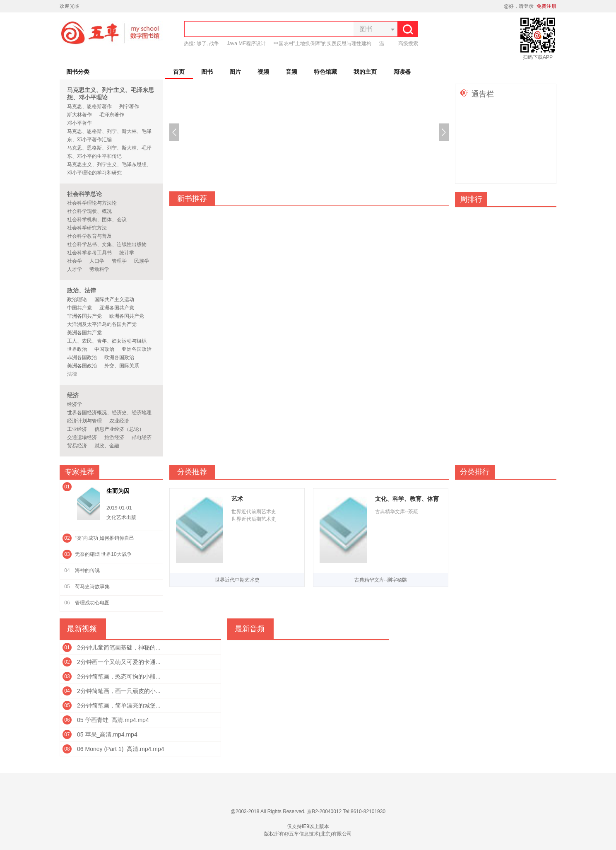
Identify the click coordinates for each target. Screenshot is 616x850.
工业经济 (77, 429)
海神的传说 (87, 570)
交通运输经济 (82, 437)
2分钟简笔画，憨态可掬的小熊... (119, 676)
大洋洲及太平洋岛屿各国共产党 (102, 324)
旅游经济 (114, 437)
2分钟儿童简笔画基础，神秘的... (119, 647)
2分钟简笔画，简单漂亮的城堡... (119, 705)
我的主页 (365, 72)
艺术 (237, 499)
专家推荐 (79, 472)
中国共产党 (79, 308)
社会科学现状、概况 (89, 211)
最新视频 (82, 629)
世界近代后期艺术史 (254, 519)
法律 (72, 374)
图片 (235, 72)
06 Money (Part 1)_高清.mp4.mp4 (121, 749)
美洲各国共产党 (84, 333)
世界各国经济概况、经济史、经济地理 (109, 413)
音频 (291, 72)
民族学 (142, 261)
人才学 (75, 269)
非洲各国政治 (82, 357)
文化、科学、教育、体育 (407, 499)
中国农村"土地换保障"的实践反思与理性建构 (323, 43)
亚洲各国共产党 (117, 308)
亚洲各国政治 (137, 349)
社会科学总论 (84, 194)
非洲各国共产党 (84, 316)
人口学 (97, 261)
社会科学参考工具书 (89, 253)
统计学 (127, 253)
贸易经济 (77, 446)
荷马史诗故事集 (92, 587)
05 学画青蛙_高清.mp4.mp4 (113, 720)
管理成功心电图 (92, 603)
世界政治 (77, 349)
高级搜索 (408, 43)
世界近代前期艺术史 (254, 512)
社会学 (75, 261)
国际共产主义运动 (114, 299)
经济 (73, 395)
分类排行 (475, 472)
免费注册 (546, 6)
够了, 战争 (208, 43)
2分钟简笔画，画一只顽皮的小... (119, 691)
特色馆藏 (325, 72)
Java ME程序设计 (247, 43)
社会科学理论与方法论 (92, 203)
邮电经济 (142, 437)
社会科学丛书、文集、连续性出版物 (107, 244)
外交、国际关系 (122, 366)
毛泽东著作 (112, 115)
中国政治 (104, 349)
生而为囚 (118, 491)
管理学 (119, 261)
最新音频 (250, 629)
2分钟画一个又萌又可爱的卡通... (119, 662)
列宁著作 (129, 106)
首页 (179, 72)
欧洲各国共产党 (127, 316)
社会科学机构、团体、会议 (97, 220)
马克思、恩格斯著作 (89, 106)
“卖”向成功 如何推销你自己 (105, 538)
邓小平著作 (79, 123)
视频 (263, 72)
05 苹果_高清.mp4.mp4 (107, 734)
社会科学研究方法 (87, 228)
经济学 (75, 404)
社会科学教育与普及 (89, 236)
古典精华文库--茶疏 (397, 512)
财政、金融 (107, 446)
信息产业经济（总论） (119, 429)
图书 (207, 72)
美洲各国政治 (82, 366)
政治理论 (77, 299)
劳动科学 (99, 269)
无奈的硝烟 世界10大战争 (103, 554)
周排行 (471, 199)
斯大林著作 (79, 115)
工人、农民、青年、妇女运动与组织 (107, 341)
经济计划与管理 (84, 421)
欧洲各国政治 (119, 357)
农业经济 (119, 421)
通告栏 (483, 94)
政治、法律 (82, 290)
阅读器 (402, 72)
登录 (529, 6)
